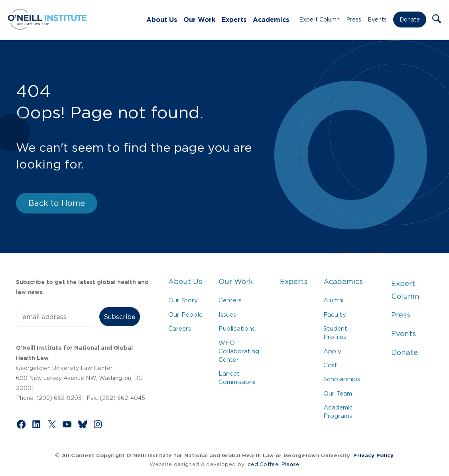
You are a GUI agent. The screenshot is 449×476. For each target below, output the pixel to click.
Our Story (183, 300)
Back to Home (57, 203)
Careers (180, 328)
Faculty (335, 314)
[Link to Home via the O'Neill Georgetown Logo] (47, 27)
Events (377, 20)
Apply (332, 351)
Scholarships (342, 379)
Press (354, 20)
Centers (230, 300)
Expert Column (319, 20)
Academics (271, 20)
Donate (410, 20)
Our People (185, 314)
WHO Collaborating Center (239, 351)
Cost (330, 365)
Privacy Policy (373, 455)
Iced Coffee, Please (273, 464)
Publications (237, 328)
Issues (227, 314)
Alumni (333, 300)
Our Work (199, 20)
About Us (162, 20)
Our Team (338, 393)
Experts (234, 20)
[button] (437, 20)
